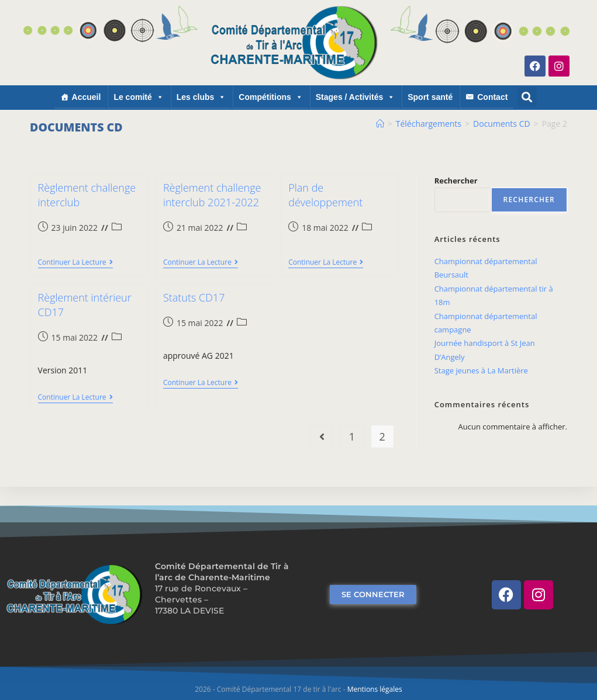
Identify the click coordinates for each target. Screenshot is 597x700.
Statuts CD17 (194, 297)
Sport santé (430, 97)
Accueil (87, 97)
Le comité (138, 97)
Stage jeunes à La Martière (481, 370)
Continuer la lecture (75, 263)
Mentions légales (375, 689)
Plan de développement (325, 195)
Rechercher (456, 181)
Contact (492, 97)
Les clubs (201, 97)
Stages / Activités (355, 97)
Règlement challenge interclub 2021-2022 (212, 195)
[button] (527, 97)
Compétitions (270, 97)
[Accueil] (380, 124)
